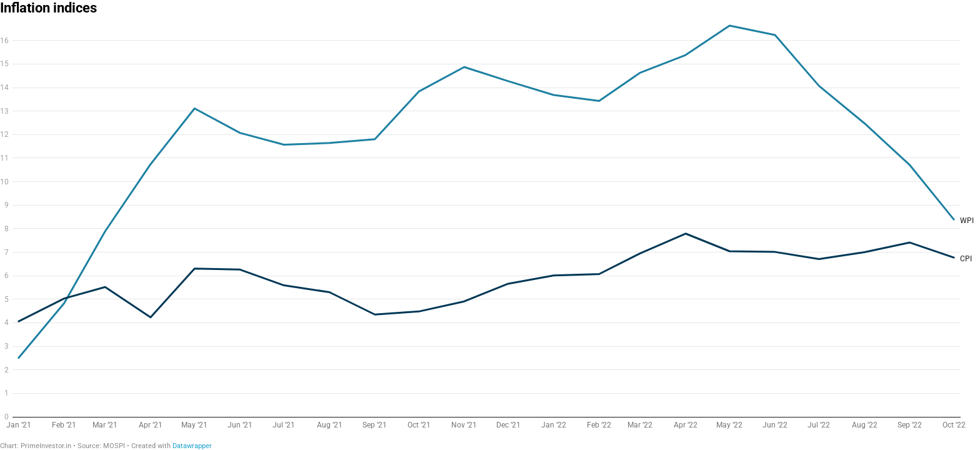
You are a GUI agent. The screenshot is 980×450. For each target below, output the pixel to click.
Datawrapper (192, 446)
